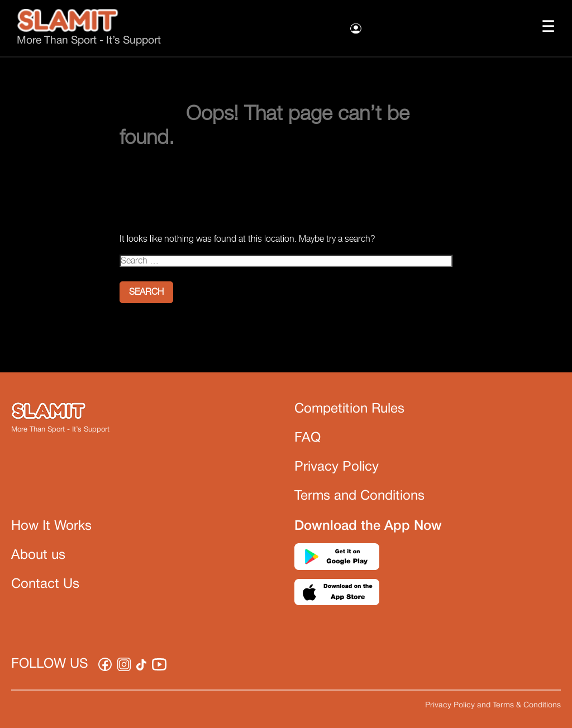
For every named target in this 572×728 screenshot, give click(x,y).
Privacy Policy (337, 467)
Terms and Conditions (359, 496)
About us (38, 555)
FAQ (308, 438)
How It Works (51, 526)
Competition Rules (349, 409)
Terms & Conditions (527, 705)
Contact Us (45, 585)
